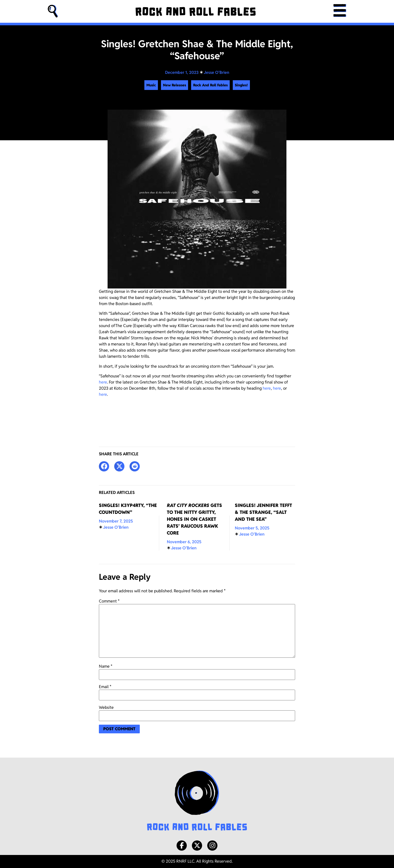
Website (106, 708)
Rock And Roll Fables (210, 85)
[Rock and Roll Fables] (196, 11)
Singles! (241, 85)
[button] (53, 11)
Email (105, 687)
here (103, 382)
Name (106, 666)
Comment (109, 601)
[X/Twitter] (197, 846)
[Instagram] (212, 846)
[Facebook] (182, 846)
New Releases (175, 85)
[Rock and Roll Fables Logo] (197, 801)
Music (151, 85)
